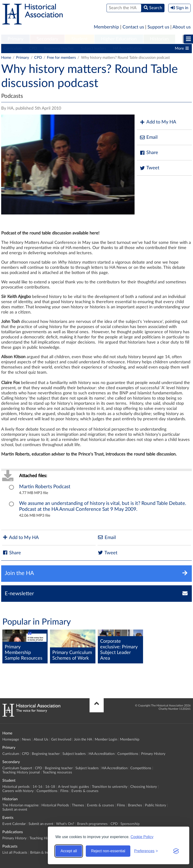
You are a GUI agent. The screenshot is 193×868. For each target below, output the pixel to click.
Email (148, 137)
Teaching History (42, 838)
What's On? (65, 824)
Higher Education (119, 39)
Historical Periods (55, 805)
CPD (33, 48)
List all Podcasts (15, 853)
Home (6, 58)
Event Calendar (14, 824)
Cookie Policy (142, 837)
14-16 (37, 787)
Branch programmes (92, 824)
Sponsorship (130, 824)
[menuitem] (15, 39)
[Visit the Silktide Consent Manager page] (176, 851)
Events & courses (85, 791)
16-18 (50, 787)
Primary (15, 39)
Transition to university (110, 787)
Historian (159, 39)
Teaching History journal (21, 772)
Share (149, 153)
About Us (41, 739)
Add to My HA (158, 122)
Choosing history (144, 787)
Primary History (153, 754)
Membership (106, 27)
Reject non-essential (108, 851)
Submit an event (15, 810)
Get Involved (61, 739)
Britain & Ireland (43, 853)
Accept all (69, 851)
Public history (156, 805)
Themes (78, 805)
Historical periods (16, 787)
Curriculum (13, 48)
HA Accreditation (127, 48)
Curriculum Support (17, 768)
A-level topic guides (74, 787)
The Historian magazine (21, 805)
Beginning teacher (59, 48)
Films (64, 791)
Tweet (149, 168)
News (26, 739)
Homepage (11, 739)
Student (80, 39)
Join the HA (83, 739)
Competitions (128, 754)
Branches (135, 805)
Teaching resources (57, 772)
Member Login (106, 739)
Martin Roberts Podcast (45, 487)
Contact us (133, 27)
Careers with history (18, 791)
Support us (158, 27)
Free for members (61, 58)
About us (182, 27)
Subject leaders (93, 48)
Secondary (47, 39)
